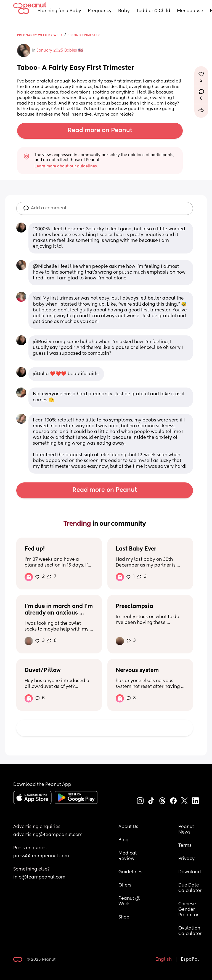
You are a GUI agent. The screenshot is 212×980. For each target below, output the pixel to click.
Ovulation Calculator (190, 931)
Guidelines (130, 872)
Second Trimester (84, 35)
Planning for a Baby (59, 11)
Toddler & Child (153, 11)
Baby (124, 11)
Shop (124, 917)
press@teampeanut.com (41, 856)
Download (190, 872)
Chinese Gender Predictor (188, 910)
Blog (124, 840)
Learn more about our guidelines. (66, 166)
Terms (185, 846)
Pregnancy (100, 11)
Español (190, 960)
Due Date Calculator (190, 888)
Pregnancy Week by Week (40, 35)
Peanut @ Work (130, 901)
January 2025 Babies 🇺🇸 (60, 50)
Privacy (186, 859)
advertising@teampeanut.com (48, 835)
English (164, 960)
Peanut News (187, 830)
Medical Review (128, 856)
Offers (125, 885)
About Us (128, 827)
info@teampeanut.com (39, 877)
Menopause (190, 11)
